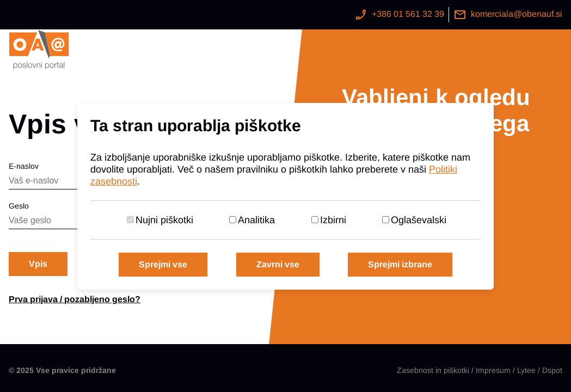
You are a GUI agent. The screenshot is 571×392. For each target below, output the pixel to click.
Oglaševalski (419, 220)
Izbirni (333, 220)
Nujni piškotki (164, 220)
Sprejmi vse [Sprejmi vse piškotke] (163, 264)
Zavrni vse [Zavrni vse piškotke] (278, 264)
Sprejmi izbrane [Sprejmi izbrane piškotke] (400, 264)
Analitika (256, 220)
